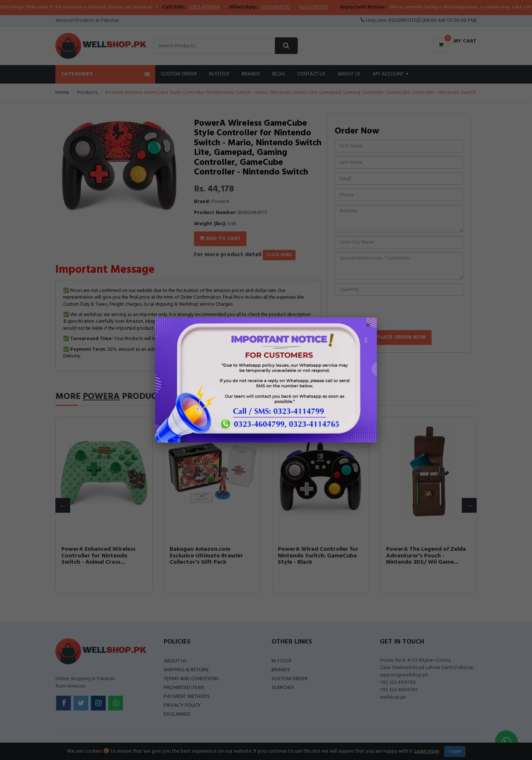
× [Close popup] (368, 326)
